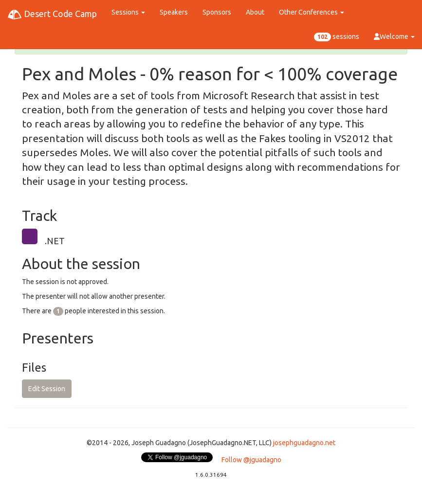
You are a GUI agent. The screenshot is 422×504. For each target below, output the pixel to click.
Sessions (128, 12)
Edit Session (47, 389)
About (255, 12)
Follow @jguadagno (251, 460)
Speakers (174, 12)
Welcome (394, 36)
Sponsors (217, 12)
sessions (337, 37)
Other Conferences (312, 12)
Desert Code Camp (52, 15)
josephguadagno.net (304, 443)
